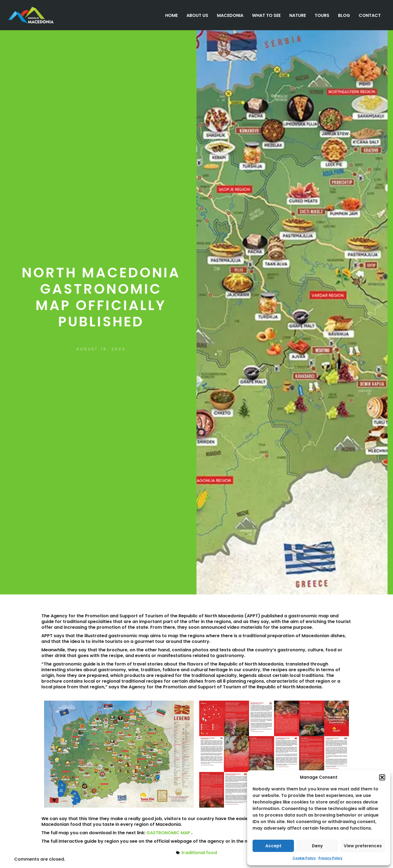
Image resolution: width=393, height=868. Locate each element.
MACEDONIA (230, 15)
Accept (273, 846)
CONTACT (370, 15)
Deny (317, 846)
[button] (382, 777)
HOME (171, 15)
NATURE (298, 15)
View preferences (363, 846)
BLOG (344, 15)
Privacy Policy (330, 858)
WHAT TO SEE (266, 15)
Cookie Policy (304, 858)
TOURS (322, 15)
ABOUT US (197, 15)
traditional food (199, 853)
